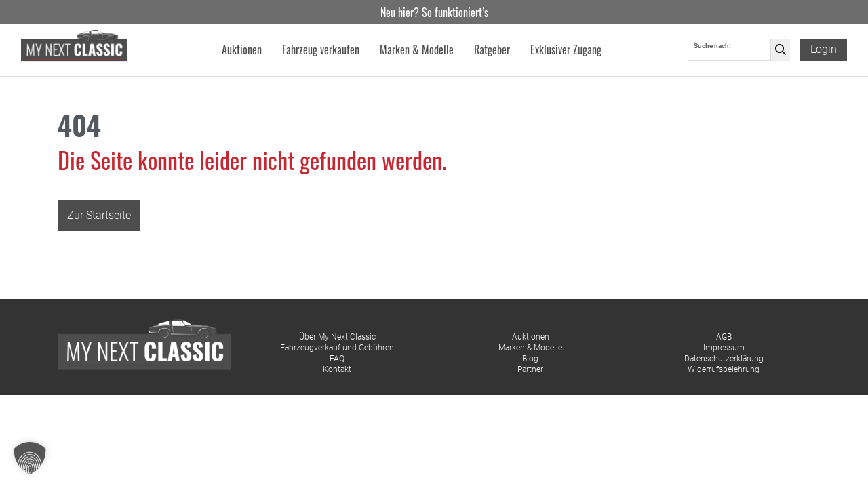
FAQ (337, 359)
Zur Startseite (99, 215)
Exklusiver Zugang (566, 50)
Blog (530, 359)
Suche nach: (712, 46)
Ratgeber (492, 50)
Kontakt (337, 369)
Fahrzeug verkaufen (321, 50)
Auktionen (531, 337)
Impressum (724, 348)
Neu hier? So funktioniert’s (434, 12)
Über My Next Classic (337, 337)
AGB (724, 337)
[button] (30, 458)
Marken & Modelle (530, 348)
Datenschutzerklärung (724, 359)
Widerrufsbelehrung (724, 369)
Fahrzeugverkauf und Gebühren (337, 348)
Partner (530, 369)
